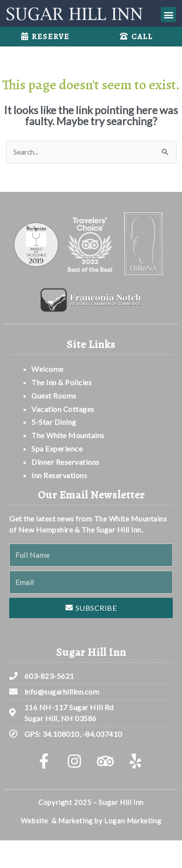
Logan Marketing (133, 821)
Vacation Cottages (63, 409)
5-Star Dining (54, 422)
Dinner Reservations (65, 462)
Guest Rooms (54, 396)
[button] (168, 14)
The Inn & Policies (62, 382)
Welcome (48, 369)
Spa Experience (57, 448)
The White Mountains (68, 435)
